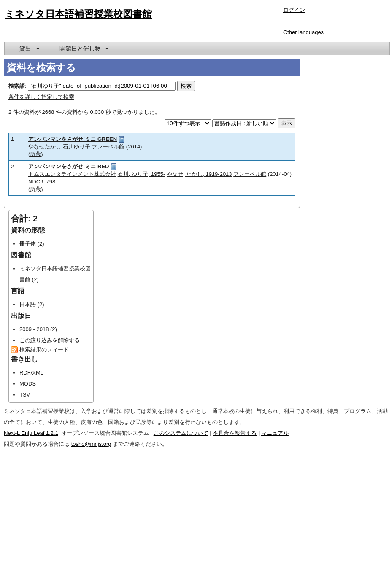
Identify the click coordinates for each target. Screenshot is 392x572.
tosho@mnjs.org (91, 444)
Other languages (303, 32)
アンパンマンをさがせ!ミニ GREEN (73, 139)
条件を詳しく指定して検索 (41, 97)
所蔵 (35, 154)
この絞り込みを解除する (50, 340)
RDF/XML (31, 373)
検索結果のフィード (44, 349)
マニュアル (275, 433)
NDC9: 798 (42, 182)
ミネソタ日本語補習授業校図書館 (78, 14)
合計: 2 (24, 219)
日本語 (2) (32, 304)
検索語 (17, 86)
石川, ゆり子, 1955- (142, 174)
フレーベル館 (108, 147)
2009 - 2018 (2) (38, 329)
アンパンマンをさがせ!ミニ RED (69, 166)
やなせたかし (45, 147)
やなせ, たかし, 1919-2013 (199, 174)
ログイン (294, 10)
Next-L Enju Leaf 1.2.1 (31, 433)
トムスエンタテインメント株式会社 (72, 174)
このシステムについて (181, 433)
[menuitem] (29, 49)
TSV (25, 395)
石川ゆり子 (77, 147)
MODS (28, 384)
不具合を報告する (235, 433)
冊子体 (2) (32, 244)
